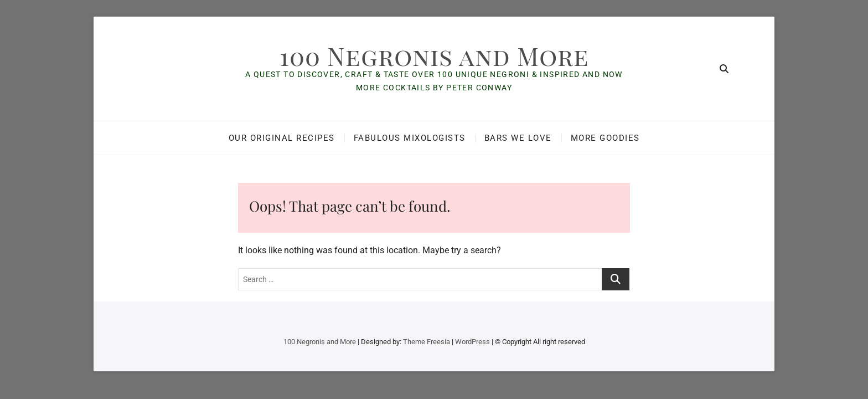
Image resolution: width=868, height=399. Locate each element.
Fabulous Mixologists (410, 138)
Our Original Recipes (282, 138)
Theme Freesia (427, 342)
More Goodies (605, 138)
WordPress (472, 342)
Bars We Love (518, 138)
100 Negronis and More (434, 55)
